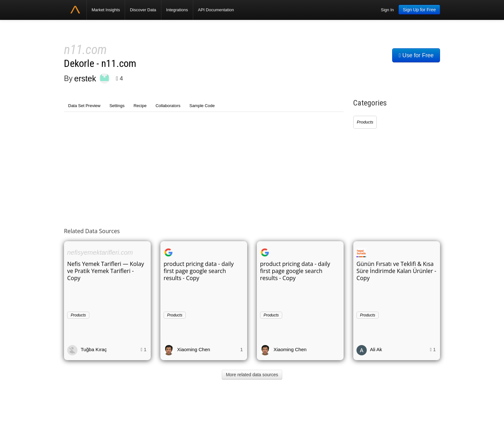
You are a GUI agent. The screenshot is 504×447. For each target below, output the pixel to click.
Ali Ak (376, 349)
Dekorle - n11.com (100, 64)
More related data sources (252, 375)
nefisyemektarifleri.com (100, 252)
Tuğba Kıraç (94, 349)
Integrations (177, 10)
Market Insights (106, 10)
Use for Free (416, 55)
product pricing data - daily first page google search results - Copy (199, 271)
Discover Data (143, 10)
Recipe (140, 106)
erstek (85, 78)
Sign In (387, 10)
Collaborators (168, 106)
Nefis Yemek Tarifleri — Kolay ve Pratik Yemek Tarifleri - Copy (106, 271)
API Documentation (216, 10)
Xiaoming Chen (194, 349)
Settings (117, 106)
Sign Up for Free (419, 10)
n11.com (85, 50)
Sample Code (202, 106)
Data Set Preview (84, 106)
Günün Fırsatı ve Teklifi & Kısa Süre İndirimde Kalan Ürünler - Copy (396, 271)
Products (365, 122)
